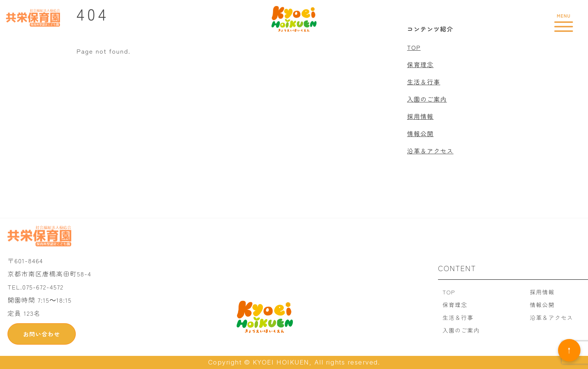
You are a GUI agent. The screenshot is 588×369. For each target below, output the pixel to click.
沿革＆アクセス (430, 151)
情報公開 (421, 133)
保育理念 (421, 64)
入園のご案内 (427, 99)
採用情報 (421, 116)
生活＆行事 (424, 82)
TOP (414, 47)
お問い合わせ (41, 334)
